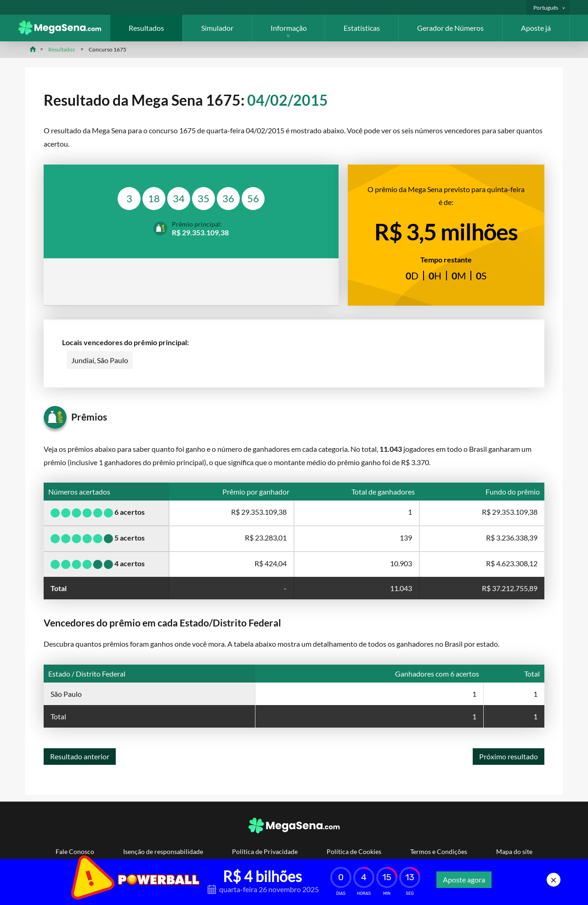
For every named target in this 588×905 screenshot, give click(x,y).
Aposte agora (464, 879)
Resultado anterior (80, 756)
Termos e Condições (439, 851)
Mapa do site (514, 851)
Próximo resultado (509, 756)
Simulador (217, 28)
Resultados (146, 28)
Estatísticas (362, 28)
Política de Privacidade (265, 851)
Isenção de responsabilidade (163, 851)
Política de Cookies (354, 851)
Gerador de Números (450, 28)
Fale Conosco (75, 851)
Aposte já (536, 28)
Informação (289, 28)
